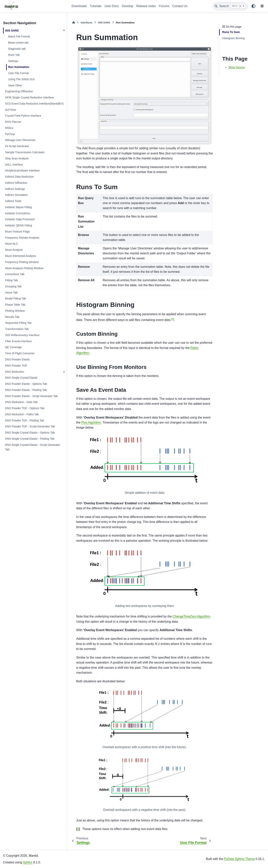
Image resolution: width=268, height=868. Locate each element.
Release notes (146, 6)
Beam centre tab (18, 43)
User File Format (18, 73)
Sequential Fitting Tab (18, 323)
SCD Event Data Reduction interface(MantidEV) (34, 104)
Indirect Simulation (16, 195)
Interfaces (86, 23)
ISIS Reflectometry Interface (22, 335)
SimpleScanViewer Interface (22, 171)
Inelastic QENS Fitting (18, 225)
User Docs (112, 6)
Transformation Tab (17, 329)
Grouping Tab (13, 286)
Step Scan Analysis (17, 158)
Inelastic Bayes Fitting (18, 207)
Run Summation (19, 67)
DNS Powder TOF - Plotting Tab (24, 420)
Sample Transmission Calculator (25, 152)
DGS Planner (13, 122)
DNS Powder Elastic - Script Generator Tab (31, 396)
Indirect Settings (15, 189)
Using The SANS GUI (21, 79)
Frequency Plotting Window (22, 262)
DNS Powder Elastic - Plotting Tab (26, 390)
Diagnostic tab (17, 49)
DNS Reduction (14, 372)
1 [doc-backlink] (78, 829)
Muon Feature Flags (17, 232)
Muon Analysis (14, 250)
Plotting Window (15, 311)
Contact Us (180, 6)
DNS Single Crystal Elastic (21, 378)
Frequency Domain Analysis (22, 238)
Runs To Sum (231, 32)
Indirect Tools (13, 201)
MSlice (9, 128)
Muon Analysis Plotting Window (24, 268)
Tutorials (96, 6)
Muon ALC (11, 244)
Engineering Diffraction (19, 91)
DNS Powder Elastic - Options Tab (26, 384)
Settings (13, 61)
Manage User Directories (20, 140)
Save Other (15, 85)
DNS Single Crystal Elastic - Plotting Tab (30, 439)
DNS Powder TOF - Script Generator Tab (30, 426)
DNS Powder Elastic (17, 359)
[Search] (230, 6)
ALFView (10, 110)
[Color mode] (253, 6)
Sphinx (28, 862)
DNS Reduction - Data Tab (21, 402)
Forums (164, 6)
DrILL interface (14, 165)
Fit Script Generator (17, 146)
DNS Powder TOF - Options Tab (25, 408)
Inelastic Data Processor (20, 219)
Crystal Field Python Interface (23, 116)
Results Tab (12, 317)
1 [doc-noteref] (172, 319)
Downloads (79, 6)
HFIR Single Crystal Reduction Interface (29, 97)
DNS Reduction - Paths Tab (22, 414)
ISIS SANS (12, 30)
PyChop (10, 134)
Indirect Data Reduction (19, 177)
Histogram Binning (234, 38)
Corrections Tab (15, 274)
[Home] (74, 23)
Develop (127, 6)
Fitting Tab (11, 280)
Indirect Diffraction (16, 183)
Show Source (237, 67)
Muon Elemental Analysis (20, 256)
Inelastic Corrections (17, 213)
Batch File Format (19, 36)
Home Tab (11, 293)
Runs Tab (14, 55)
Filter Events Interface (18, 341)
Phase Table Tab (15, 305)
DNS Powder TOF (16, 366)
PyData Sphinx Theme (239, 859)
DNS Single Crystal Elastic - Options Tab (30, 433)
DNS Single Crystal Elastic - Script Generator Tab (33, 447)
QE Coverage (13, 347)
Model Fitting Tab (15, 298)
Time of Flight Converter (20, 353)
